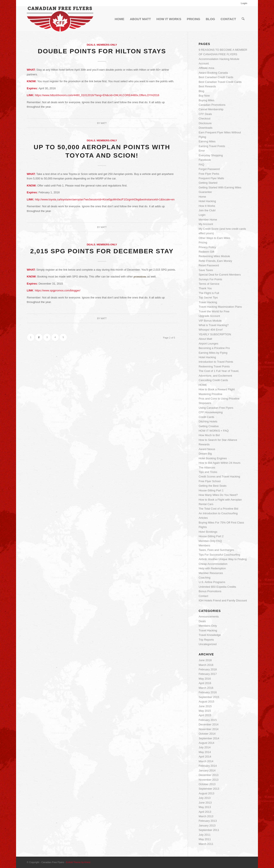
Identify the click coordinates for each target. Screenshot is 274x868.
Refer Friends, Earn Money (215, 261)
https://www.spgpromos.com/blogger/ (58, 290)
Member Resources (211, 573)
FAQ (201, 165)
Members (204, 545)
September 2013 (209, 789)
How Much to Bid (209, 435)
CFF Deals (205, 114)
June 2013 (205, 803)
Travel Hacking (208, 302)
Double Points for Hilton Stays (102, 51)
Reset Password (209, 265)
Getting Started (208, 183)
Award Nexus (207, 449)
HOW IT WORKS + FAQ (214, 431)
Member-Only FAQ (210, 541)
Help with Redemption (212, 568)
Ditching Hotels (208, 421)
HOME (203, 385)
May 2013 (205, 807)
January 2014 (207, 770)
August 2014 (206, 743)
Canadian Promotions (212, 105)
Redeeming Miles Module (214, 256)
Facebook (205, 160)
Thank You (205, 288)
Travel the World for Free (214, 311)
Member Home (208, 220)
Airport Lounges (208, 344)
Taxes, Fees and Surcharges (216, 550)
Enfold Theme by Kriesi (78, 862)
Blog (201, 91)
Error (202, 151)
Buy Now (204, 96)
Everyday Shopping (211, 155)
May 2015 (205, 711)
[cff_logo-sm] (60, 19)
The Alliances (207, 468)
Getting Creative (209, 426)
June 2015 (205, 706)
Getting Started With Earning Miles (220, 187)
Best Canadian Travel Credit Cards (220, 82)
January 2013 (207, 825)
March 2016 (206, 688)
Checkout (205, 119)
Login (244, 3)
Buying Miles (207, 100)
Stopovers (205, 403)
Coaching (205, 578)
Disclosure (205, 123)
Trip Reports (206, 640)
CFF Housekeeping (211, 412)
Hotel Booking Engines (213, 458)
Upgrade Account (209, 316)
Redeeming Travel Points (214, 366)
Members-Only (107, 45)
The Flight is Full (209, 293)
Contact (203, 596)
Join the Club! (207, 210)
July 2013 (205, 798)
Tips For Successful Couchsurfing (219, 555)
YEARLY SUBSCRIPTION (215, 334)
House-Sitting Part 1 (211, 490)
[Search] (243, 19)
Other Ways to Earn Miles (214, 238)
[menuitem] (243, 3)
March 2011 (206, 844)
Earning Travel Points (212, 146)
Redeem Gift (206, 252)
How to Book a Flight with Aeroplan (220, 500)
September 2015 (209, 697)
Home (202, 197)
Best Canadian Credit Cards (216, 77)
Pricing (203, 242)
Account (204, 63)
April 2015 (205, 715)
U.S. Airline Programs (212, 582)
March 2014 (206, 761)
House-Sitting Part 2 (211, 536)
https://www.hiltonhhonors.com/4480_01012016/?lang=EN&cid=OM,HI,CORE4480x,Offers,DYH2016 (97, 95)
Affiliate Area (206, 68)
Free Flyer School (210, 481)
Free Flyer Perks (209, 174)
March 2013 (206, 816)
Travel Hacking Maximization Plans (220, 307)
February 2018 (208, 669)
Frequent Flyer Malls (211, 178)
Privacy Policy (207, 247)
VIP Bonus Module (210, 321)
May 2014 (205, 752)
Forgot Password (209, 169)
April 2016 (205, 683)
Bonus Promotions (210, 591)
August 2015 (206, 702)
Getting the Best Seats (213, 486)
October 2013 (207, 784)
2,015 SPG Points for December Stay (102, 251)
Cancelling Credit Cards (213, 380)
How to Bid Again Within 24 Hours (220, 463)
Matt (104, 123)
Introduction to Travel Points (216, 362)
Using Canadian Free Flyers (216, 408)
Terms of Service (209, 284)
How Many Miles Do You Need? (218, 495)
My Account (206, 224)
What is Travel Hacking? (214, 325)
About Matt (205, 339)
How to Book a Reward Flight (217, 389)
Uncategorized (208, 644)
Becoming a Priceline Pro (214, 348)
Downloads (205, 128)
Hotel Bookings (208, 532)
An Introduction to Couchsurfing (218, 513)
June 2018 (205, 660)
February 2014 (208, 766)
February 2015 (208, 720)
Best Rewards (207, 86)
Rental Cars (206, 504)
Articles (203, 518)
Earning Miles (207, 141)
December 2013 (209, 775)
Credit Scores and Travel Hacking (219, 477)
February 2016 (208, 692)
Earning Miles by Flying (213, 353)
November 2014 (209, 729)
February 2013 (208, 821)
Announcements (209, 617)
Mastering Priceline (211, 394)
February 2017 (208, 674)
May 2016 (205, 679)
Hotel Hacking (207, 201)
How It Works (207, 206)
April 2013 (205, 812)
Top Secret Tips (208, 298)
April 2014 (205, 757)
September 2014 (209, 738)
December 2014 (209, 724)
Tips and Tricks (208, 472)
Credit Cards (206, 417)
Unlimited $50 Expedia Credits (217, 587)
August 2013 (206, 793)
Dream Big (205, 454)
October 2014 (207, 734)
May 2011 (205, 839)
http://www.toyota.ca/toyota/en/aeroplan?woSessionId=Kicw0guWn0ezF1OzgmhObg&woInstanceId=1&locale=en (105, 199)
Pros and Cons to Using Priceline (219, 399)
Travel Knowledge (210, 635)
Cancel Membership (211, 109)
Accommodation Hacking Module (219, 59)
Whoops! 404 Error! (211, 330)
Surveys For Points (210, 279)
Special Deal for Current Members (220, 275)
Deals (91, 45)
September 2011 (209, 830)
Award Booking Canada (213, 73)
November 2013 (209, 780)
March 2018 (206, 665)
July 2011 (205, 835)
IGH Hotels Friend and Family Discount (223, 600)
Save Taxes (206, 270)
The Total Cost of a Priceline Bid (218, 509)
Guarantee (205, 192)
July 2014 (205, 747)
